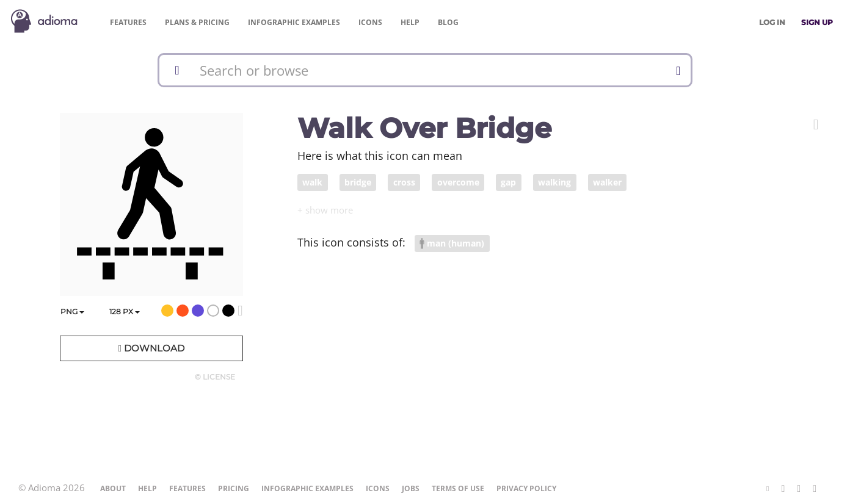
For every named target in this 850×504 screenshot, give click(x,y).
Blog (448, 22)
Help (410, 22)
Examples (294, 22)
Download (151, 348)
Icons (370, 22)
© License (215, 377)
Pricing (197, 22)
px (125, 311)
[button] (816, 124)
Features (128, 22)
